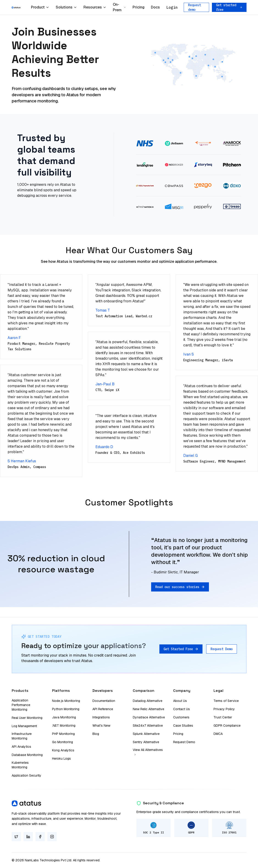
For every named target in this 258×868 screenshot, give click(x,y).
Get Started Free (181, 649)
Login (172, 7)
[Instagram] (52, 837)
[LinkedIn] (28, 837)
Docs (155, 7)
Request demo (194, 7)
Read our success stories (180, 587)
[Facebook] (40, 837)
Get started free (229, 7)
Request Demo (222, 649)
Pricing (139, 7)
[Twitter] (16, 837)
